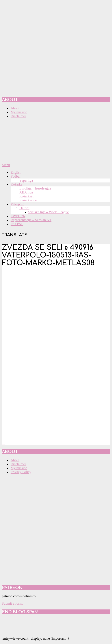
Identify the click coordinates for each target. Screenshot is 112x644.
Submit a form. (12, 603)
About (15, 460)
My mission (19, 468)
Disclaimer (18, 464)
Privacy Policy (21, 472)
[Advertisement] (52, 322)
